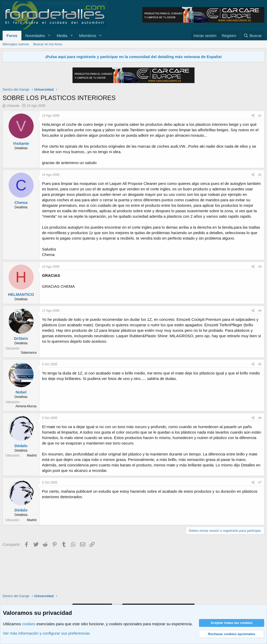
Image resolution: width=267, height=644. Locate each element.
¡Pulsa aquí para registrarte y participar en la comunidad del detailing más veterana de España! (133, 57)
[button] (49, 36)
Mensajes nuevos (16, 44)
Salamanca (29, 353)
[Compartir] (253, 116)
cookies (29, 624)
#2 (260, 175)
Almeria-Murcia (26, 406)
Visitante (13, 106)
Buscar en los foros (48, 44)
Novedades (35, 36)
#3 (260, 267)
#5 (260, 364)
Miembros (88, 36)
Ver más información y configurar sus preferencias (46, 633)
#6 (260, 418)
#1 (260, 116)
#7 (260, 483)
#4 (260, 311)
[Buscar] (253, 36)
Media (62, 36)
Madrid (32, 455)
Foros (12, 36)
